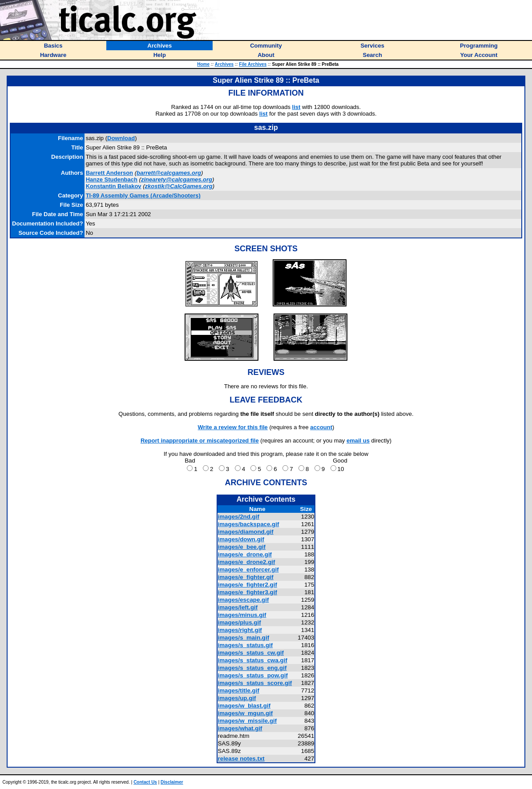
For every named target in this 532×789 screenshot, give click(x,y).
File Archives (253, 64)
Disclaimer (172, 782)
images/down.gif (241, 539)
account (321, 427)
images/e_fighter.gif (246, 577)
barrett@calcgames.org (169, 173)
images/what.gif (240, 728)
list (296, 107)
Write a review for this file (233, 427)
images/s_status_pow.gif (253, 675)
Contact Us (145, 782)
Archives (224, 64)
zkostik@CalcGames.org (179, 186)
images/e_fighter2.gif (248, 585)
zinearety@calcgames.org (177, 179)
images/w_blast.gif (244, 706)
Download (121, 138)
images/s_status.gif (246, 645)
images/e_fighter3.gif (248, 592)
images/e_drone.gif (245, 554)
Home (203, 64)
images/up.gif (237, 698)
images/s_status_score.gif (255, 683)
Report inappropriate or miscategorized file (200, 441)
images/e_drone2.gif (247, 562)
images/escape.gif (244, 600)
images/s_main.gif (244, 638)
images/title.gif (239, 690)
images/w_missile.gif (248, 721)
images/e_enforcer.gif (248, 570)
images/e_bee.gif (242, 547)
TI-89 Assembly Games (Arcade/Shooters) (143, 195)
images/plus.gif (240, 622)
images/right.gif (240, 630)
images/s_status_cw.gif (251, 653)
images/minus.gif (242, 615)
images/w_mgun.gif (246, 713)
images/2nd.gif (239, 517)
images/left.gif (238, 607)
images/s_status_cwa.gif (253, 660)
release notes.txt (241, 759)
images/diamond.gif (246, 532)
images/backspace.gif (249, 524)
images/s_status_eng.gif (252, 668)
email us (358, 441)
